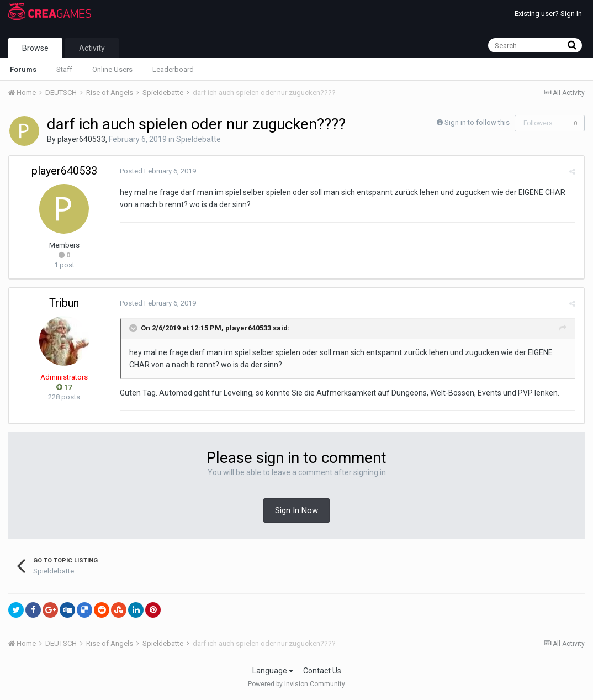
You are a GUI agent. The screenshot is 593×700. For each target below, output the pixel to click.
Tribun (64, 303)
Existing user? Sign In (548, 14)
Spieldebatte (198, 139)
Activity (92, 48)
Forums (23, 69)
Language (273, 671)
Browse (35, 48)
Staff (64, 69)
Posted (157, 171)
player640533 (81, 139)
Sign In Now (296, 510)
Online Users (112, 69)
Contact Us (322, 671)
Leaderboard (173, 69)
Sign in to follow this (477, 122)
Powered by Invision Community (296, 684)
